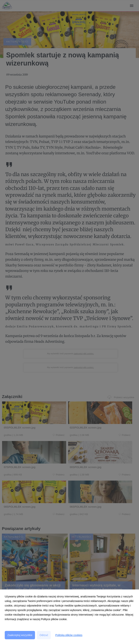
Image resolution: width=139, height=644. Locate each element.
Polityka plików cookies (69, 635)
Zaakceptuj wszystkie (20, 635)
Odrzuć (44, 635)
